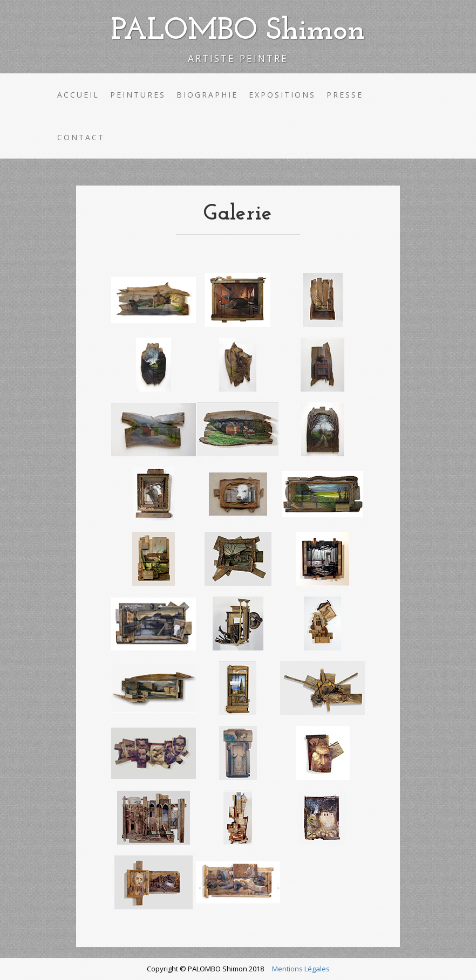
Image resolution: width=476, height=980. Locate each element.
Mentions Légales (301, 969)
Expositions (282, 95)
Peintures (138, 95)
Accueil (78, 95)
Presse (345, 95)
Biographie (207, 95)
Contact (81, 137)
